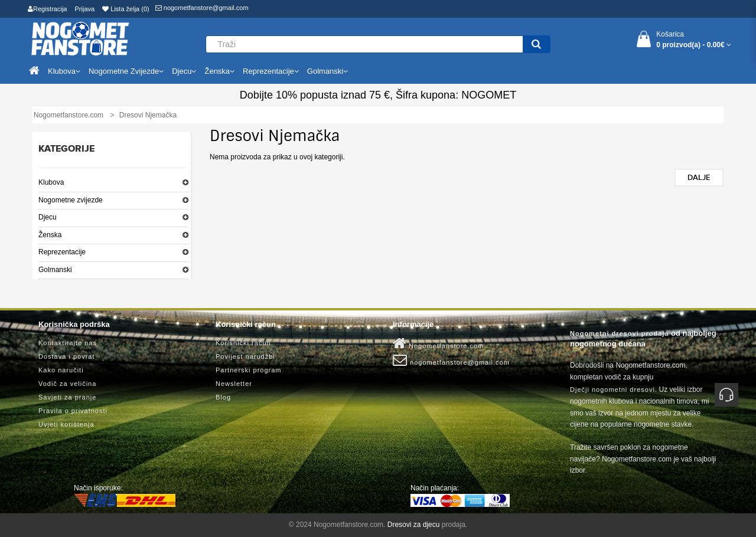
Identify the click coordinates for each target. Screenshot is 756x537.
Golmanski (55, 270)
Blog (223, 397)
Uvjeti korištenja (66, 424)
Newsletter (234, 384)
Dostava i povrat (66, 356)
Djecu (48, 217)
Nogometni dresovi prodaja (619, 333)
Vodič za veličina (67, 384)
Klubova (51, 182)
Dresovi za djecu (414, 525)
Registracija (47, 9)
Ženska (50, 235)
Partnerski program (249, 370)
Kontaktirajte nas (68, 343)
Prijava (85, 9)
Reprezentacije (62, 252)
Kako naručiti (61, 370)
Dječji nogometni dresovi (612, 389)
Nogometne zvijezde (71, 200)
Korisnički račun (243, 343)
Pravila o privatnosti (73, 411)
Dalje (699, 178)
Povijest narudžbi (245, 356)
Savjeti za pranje (67, 397)
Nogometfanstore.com (438, 343)
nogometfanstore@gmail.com (202, 8)
